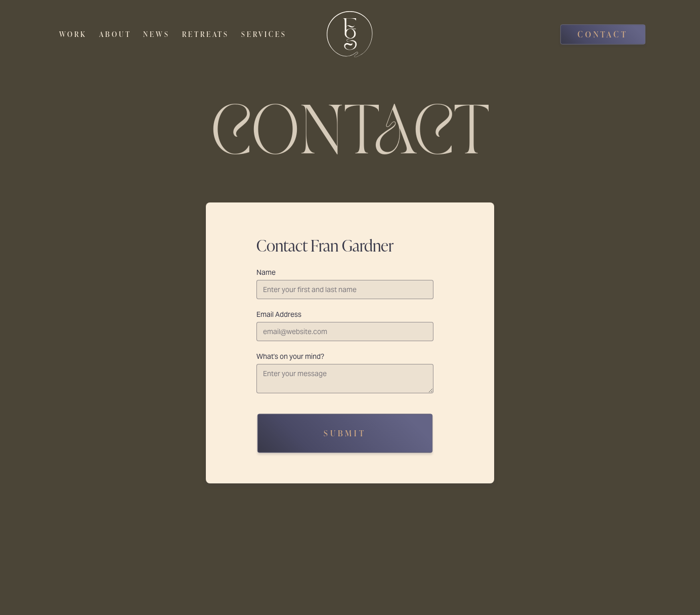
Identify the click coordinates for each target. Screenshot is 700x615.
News (157, 34)
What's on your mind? (290, 356)
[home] (350, 34)
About (115, 34)
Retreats (206, 34)
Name (266, 272)
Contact (603, 34)
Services (264, 34)
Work (73, 34)
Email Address (279, 314)
